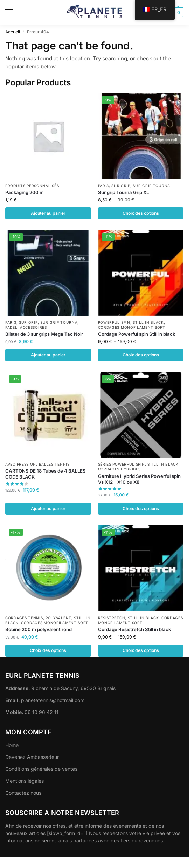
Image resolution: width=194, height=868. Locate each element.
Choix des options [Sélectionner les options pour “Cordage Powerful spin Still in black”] (141, 355)
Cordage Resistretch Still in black (134, 629)
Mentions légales (25, 781)
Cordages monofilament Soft (132, 327)
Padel (11, 327)
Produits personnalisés (32, 186)
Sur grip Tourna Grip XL (123, 192)
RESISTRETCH (112, 618)
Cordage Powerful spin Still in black (137, 334)
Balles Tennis (54, 464)
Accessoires (33, 327)
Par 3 (104, 186)
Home (12, 745)
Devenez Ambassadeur (32, 757)
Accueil (13, 32)
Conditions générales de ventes (41, 769)
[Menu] (16, 12)
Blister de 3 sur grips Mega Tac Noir (44, 334)
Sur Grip (121, 186)
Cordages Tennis (24, 618)
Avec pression (21, 464)
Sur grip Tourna (151, 186)
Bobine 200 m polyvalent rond (39, 629)
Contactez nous (23, 793)
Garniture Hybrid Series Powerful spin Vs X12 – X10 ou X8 (139, 479)
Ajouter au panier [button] (48, 213)
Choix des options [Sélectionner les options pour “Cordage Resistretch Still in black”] (141, 650)
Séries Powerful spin (122, 464)
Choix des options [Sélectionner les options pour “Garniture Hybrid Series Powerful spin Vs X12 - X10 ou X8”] (141, 509)
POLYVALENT (58, 618)
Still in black (148, 322)
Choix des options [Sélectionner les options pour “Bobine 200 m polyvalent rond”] (48, 650)
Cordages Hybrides (119, 469)
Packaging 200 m (25, 192)
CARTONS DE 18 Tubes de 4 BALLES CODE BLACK (46, 474)
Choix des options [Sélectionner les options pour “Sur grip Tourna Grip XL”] (141, 213)
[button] (178, 12)
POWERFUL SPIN (114, 322)
